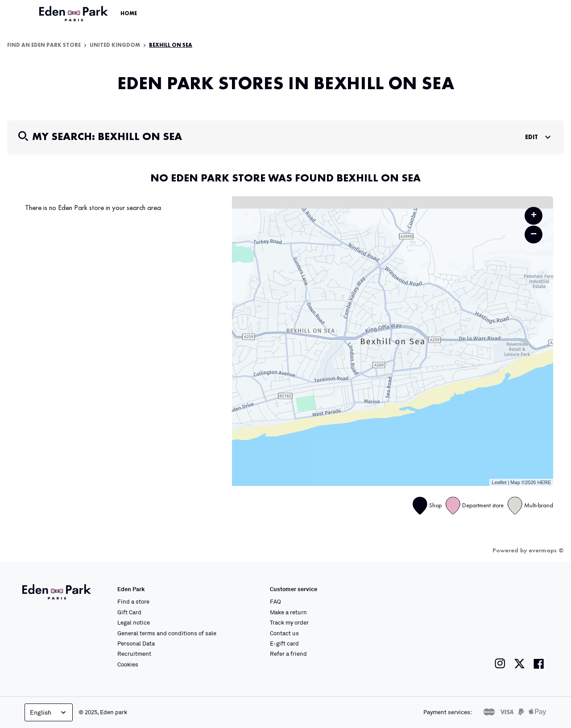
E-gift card (284, 643)
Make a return (288, 612)
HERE (544, 482)
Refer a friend (288, 654)
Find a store (133, 601)
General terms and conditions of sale (167, 633)
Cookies (128, 664)
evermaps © (546, 551)
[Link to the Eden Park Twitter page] (519, 664)
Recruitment (134, 654)
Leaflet (499, 482)
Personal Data (136, 643)
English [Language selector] (49, 712)
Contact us (284, 633)
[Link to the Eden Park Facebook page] (539, 664)
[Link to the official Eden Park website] (74, 14)
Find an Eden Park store (44, 45)
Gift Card (129, 612)
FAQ (275, 601)
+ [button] (534, 216)
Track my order (289, 622)
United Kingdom (115, 45)
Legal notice (134, 622)
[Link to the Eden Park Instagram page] (500, 664)
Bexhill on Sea (171, 45)
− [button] (534, 234)
